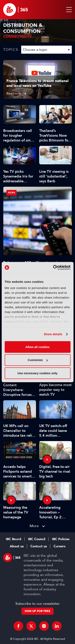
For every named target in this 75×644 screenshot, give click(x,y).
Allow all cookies (37, 347)
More (34, 526)
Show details (53, 334)
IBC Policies (61, 539)
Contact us (39, 546)
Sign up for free (37, 611)
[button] (68, 10)
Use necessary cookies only (37, 373)
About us (17, 546)
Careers (59, 546)
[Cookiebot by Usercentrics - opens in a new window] (53, 268)
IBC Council (37, 539)
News (11, 193)
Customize (38, 360)
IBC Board (13, 539)
